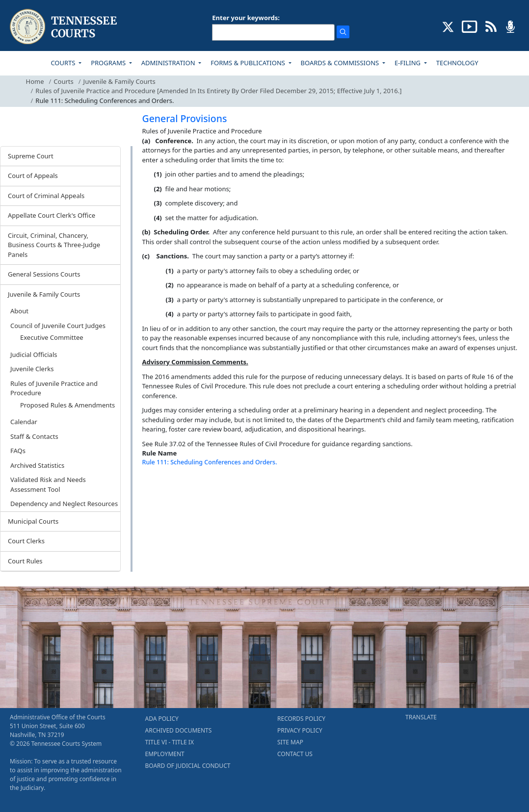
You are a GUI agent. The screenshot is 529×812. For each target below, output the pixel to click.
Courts (63, 81)
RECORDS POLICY (301, 719)
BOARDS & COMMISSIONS (341, 63)
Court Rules (25, 561)
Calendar (24, 422)
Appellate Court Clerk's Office (52, 215)
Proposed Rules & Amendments (67, 405)
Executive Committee (52, 337)
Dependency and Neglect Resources (64, 504)
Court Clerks (26, 541)
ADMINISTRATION (169, 63)
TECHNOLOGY (457, 63)
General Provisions (185, 118)
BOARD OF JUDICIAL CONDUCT (188, 766)
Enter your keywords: (246, 18)
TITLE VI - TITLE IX (170, 742)
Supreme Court (31, 156)
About (19, 311)
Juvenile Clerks (32, 369)
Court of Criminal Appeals (46, 196)
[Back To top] (159, 488)
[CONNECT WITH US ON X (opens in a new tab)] (448, 26)
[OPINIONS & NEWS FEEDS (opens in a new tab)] (491, 26)
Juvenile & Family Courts (119, 81)
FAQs (18, 451)
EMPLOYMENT (165, 754)
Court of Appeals (33, 176)
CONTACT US (295, 754)
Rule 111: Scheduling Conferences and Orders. (210, 462)
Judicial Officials (34, 355)
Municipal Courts (33, 521)
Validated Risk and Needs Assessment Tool (48, 484)
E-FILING (409, 63)
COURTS (64, 63)
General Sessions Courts (44, 274)
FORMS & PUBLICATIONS (249, 63)
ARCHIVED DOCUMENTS (179, 730)
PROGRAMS (109, 63)
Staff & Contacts (34, 436)
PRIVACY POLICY (300, 730)
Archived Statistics (37, 465)
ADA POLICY (162, 719)
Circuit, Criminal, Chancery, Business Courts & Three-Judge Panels (54, 245)
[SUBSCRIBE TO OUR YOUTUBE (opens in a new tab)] (470, 26)
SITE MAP (290, 742)
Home (35, 81)
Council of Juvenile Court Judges (58, 326)
